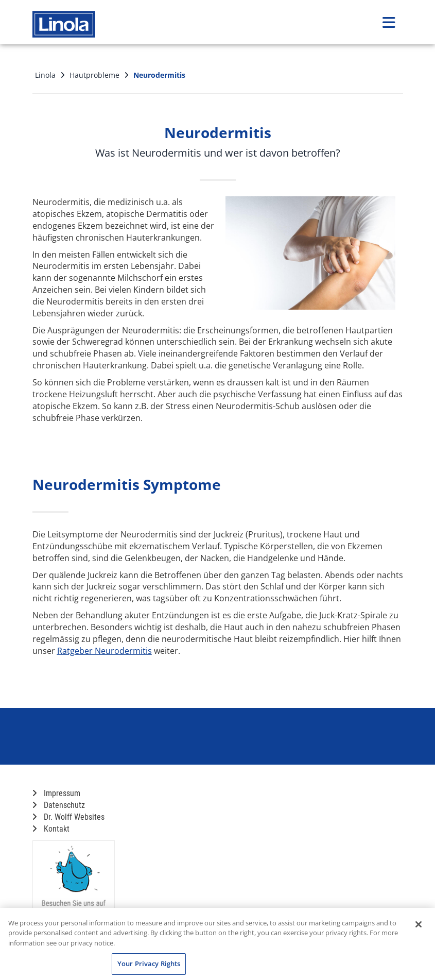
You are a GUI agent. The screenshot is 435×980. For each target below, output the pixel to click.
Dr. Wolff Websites (68, 817)
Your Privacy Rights (149, 964)
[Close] (419, 924)
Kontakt (51, 829)
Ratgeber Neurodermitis (105, 651)
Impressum (56, 793)
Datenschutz (59, 805)
